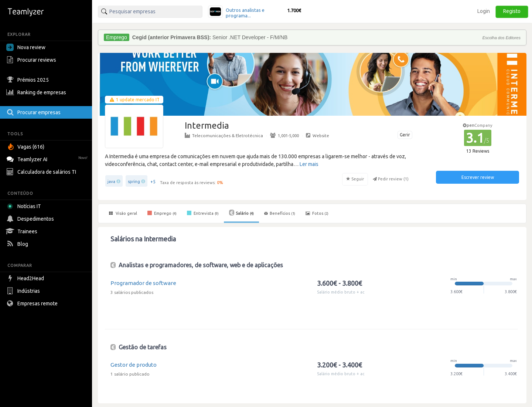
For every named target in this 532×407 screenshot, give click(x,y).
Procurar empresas (34, 112)
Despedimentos (31, 219)
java (111, 182)
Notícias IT (25, 206)
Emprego (162, 213)
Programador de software (143, 283)
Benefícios (280, 213)
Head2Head (26, 278)
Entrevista (203, 213)
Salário (241, 213)
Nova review (26, 47)
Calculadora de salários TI (42, 172)
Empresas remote (33, 303)
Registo (512, 11)
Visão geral (123, 213)
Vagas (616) (26, 147)
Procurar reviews (32, 60)
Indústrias (24, 291)
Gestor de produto (134, 365)
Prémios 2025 (28, 80)
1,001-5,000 (284, 135)
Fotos (317, 213)
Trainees (23, 231)
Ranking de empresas (37, 92)
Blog (18, 244)
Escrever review (478, 177)
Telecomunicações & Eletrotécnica (224, 135)
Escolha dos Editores (502, 38)
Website (318, 135)
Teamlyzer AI (48, 158)
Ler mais (309, 164)
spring (134, 182)
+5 (153, 182)
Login (484, 11)
